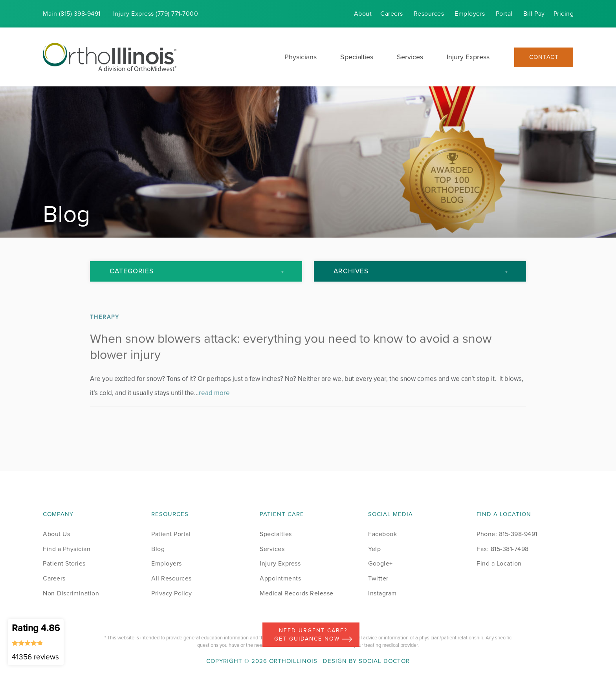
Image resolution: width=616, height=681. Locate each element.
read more (214, 404)
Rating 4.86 (36, 642)
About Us (56, 534)
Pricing (564, 14)
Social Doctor (384, 661)
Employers (470, 14)
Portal (504, 14)
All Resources (171, 578)
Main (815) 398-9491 (72, 14)
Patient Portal (171, 534)
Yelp (374, 549)
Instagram (382, 593)
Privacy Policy (171, 593)
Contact (544, 57)
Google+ (380, 563)
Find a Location (499, 563)
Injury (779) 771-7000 (156, 14)
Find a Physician (67, 549)
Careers (392, 14)
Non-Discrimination (71, 593)
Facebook (382, 534)
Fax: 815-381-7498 (503, 549)
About (363, 14)
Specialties (357, 57)
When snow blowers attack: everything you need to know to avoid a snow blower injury (291, 358)
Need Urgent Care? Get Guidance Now (313, 635)
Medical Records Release (297, 593)
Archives (351, 271)
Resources (429, 14)
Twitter (378, 578)
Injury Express (468, 57)
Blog (158, 549)
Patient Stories (64, 563)
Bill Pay (534, 14)
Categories (132, 271)
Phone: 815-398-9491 (507, 534)
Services (410, 57)
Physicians (301, 57)
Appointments (280, 578)
